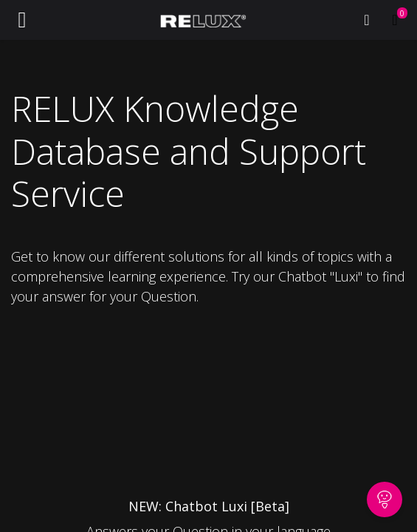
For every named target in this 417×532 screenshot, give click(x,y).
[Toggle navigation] (22, 20)
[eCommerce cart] (395, 20)
